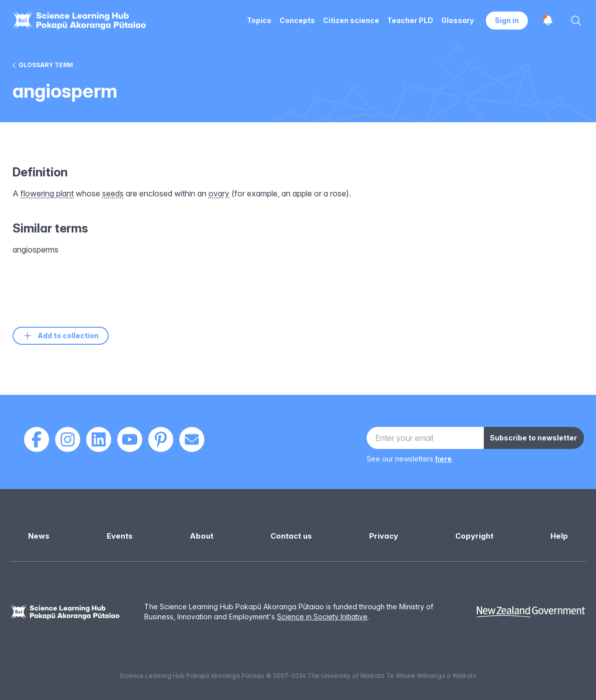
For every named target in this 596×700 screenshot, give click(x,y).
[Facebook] (37, 439)
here (443, 459)
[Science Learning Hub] (65, 612)
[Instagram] (68, 439)
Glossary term (43, 65)
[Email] (192, 439)
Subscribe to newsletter (533, 438)
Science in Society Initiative (322, 617)
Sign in (507, 20)
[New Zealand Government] (531, 612)
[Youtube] (130, 439)
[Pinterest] (161, 439)
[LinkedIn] (99, 439)
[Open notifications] (548, 21)
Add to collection (61, 336)
